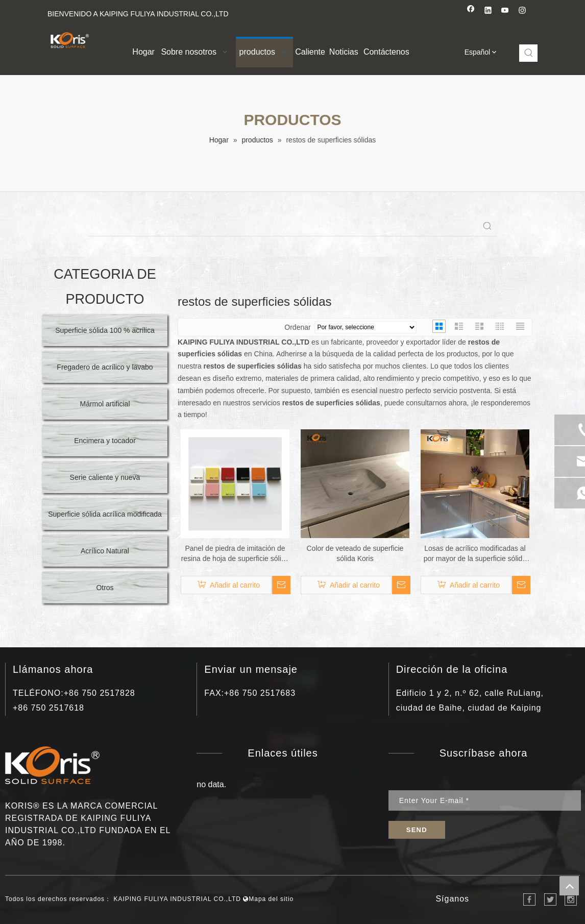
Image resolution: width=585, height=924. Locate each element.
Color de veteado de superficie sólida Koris (355, 553)
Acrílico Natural (105, 551)
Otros (105, 588)
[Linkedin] (488, 11)
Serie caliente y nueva (105, 477)
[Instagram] (522, 11)
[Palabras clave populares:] (529, 53)
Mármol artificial (105, 404)
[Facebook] (471, 11)
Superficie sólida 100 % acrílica (105, 330)
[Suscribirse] (417, 830)
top (569, 886)
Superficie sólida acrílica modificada (105, 514)
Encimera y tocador (105, 441)
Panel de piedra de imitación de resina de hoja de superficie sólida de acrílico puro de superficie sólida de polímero (235, 554)
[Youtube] (505, 11)
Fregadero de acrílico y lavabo (105, 367)
